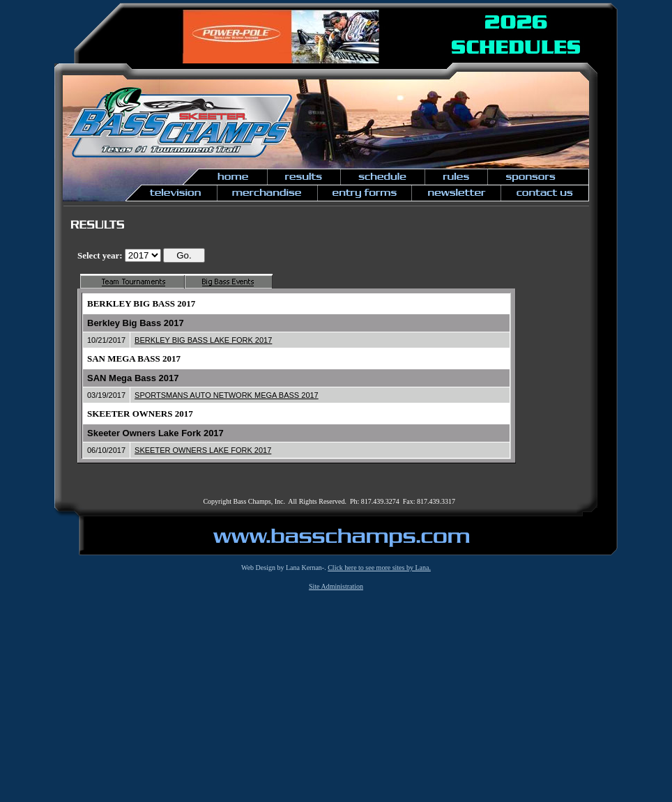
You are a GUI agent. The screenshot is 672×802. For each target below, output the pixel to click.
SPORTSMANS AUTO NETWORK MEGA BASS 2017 (227, 395)
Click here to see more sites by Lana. (379, 568)
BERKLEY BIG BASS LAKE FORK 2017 (203, 340)
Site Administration (336, 586)
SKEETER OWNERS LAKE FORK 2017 (203, 450)
